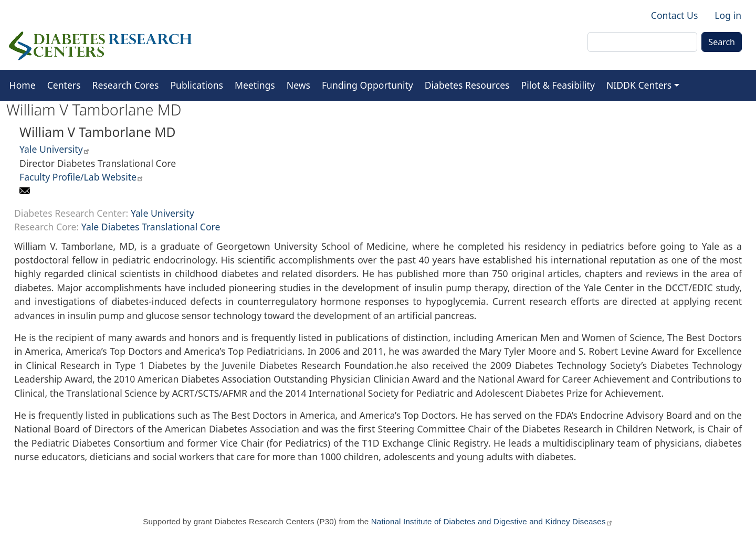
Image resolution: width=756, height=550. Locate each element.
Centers (64, 85)
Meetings (255, 85)
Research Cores (126, 85)
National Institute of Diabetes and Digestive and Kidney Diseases (492, 521)
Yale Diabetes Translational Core (151, 227)
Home (23, 85)
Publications (197, 85)
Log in (728, 15)
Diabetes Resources (467, 85)
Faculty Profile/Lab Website (82, 177)
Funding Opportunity (367, 85)
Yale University (55, 149)
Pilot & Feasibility (558, 85)
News (298, 85)
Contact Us (675, 15)
